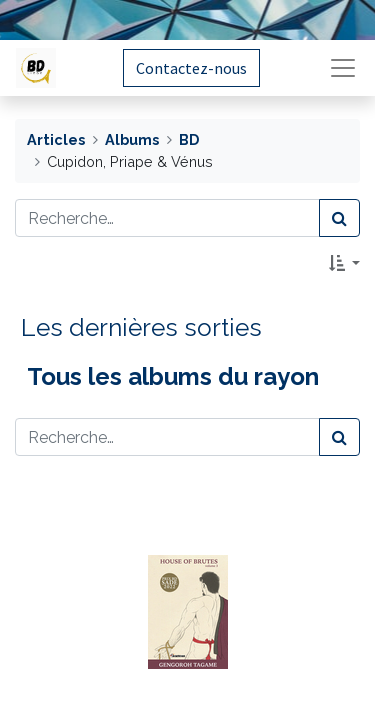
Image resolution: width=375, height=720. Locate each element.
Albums (132, 139)
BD (189, 139)
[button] (344, 263)
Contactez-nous (191, 68)
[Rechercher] (339, 218)
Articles (56, 139)
